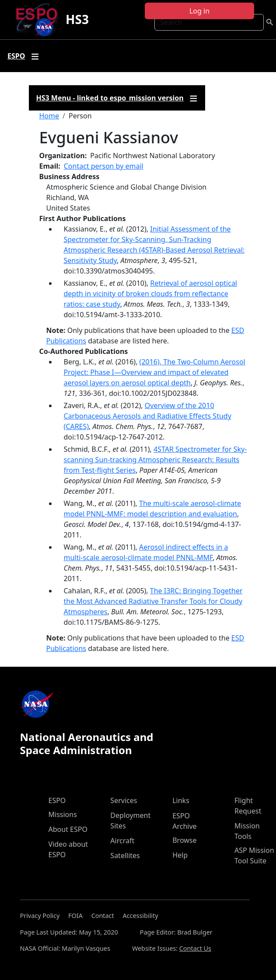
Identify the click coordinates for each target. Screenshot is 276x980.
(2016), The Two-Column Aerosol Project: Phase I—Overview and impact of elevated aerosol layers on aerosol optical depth (155, 372)
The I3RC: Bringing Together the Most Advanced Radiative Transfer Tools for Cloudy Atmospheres (153, 601)
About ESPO (68, 829)
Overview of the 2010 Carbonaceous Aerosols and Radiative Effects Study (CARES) (148, 416)
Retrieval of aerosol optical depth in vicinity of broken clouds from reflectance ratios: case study (151, 294)
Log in (199, 11)
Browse (184, 840)
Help (180, 855)
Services (124, 800)
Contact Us (195, 948)
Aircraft (122, 841)
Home (49, 116)
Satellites (125, 855)
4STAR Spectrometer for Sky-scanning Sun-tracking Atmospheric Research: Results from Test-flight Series (155, 460)
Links (181, 800)
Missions (63, 814)
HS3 (77, 19)
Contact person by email (104, 166)
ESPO (57, 800)
